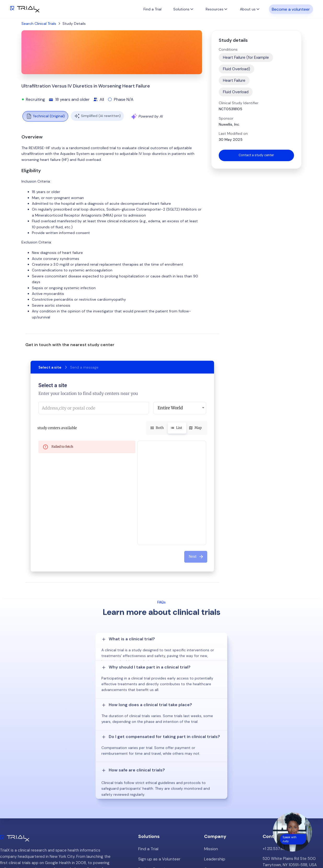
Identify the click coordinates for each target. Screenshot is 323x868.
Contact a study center (256, 156)
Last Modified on (233, 133)
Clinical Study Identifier (239, 103)
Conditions (228, 49)
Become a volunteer (291, 9)
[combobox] (94, 408)
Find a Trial (152, 9)
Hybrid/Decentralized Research (167, 790)
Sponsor (226, 118)
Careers (211, 794)
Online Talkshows (154, 800)
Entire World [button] (170, 408)
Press (209, 784)
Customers (214, 774)
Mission (211, 754)
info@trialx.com (277, 780)
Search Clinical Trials (39, 24)
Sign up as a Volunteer (158, 764)
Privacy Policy (217, 804)
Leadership (214, 764)
